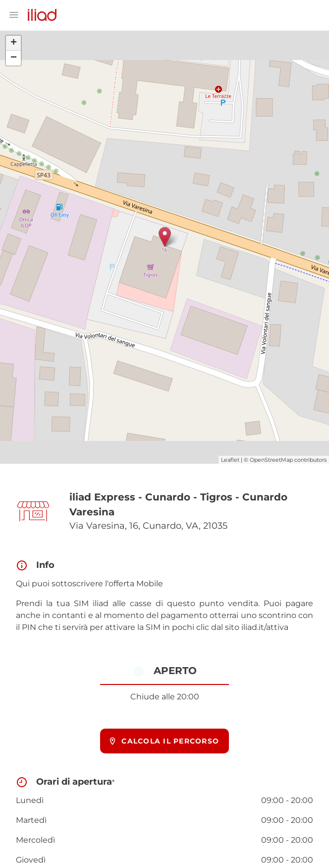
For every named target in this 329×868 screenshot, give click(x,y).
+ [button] (14, 43)
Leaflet (230, 460)
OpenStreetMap (271, 460)
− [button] (14, 58)
